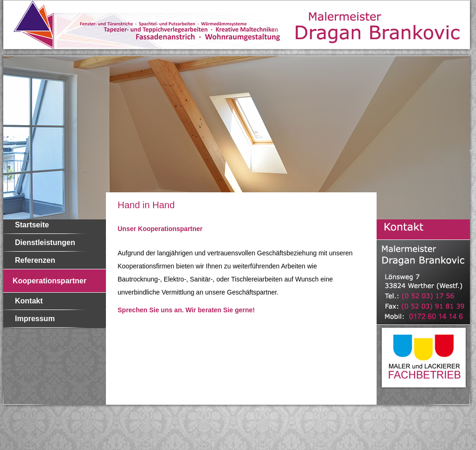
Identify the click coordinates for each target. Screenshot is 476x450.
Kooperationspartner (49, 281)
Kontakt (29, 301)
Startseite (32, 225)
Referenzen (35, 260)
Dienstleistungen (45, 243)
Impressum (35, 319)
